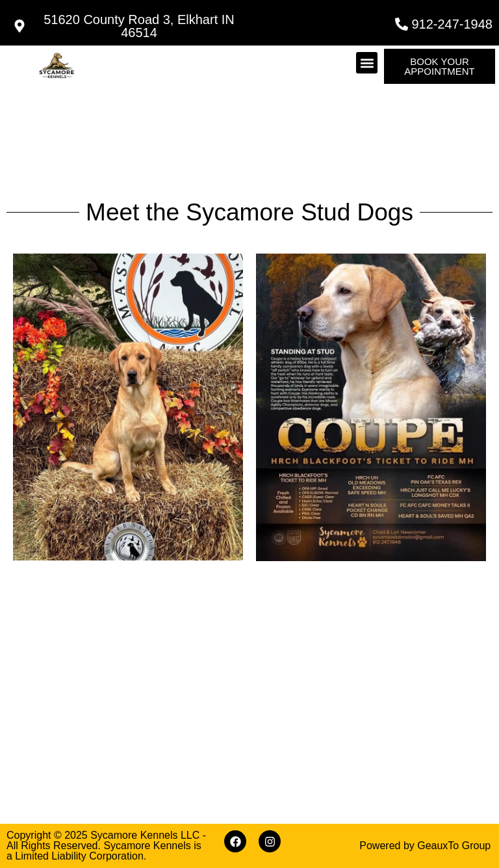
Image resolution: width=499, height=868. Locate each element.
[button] (367, 63)
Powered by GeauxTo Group (425, 846)
